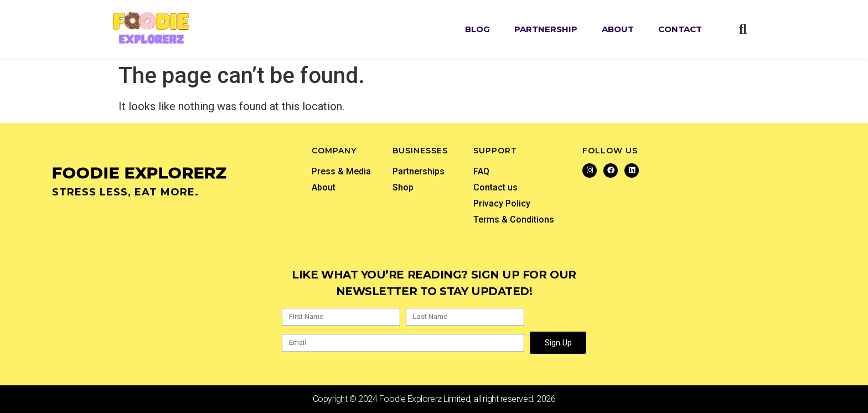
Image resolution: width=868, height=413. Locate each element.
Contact (680, 29)
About (618, 29)
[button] (743, 29)
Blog (477, 29)
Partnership (546, 29)
